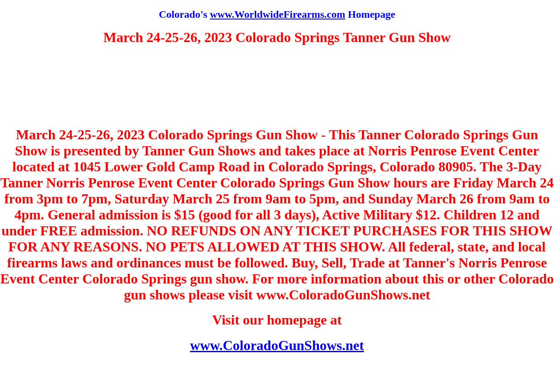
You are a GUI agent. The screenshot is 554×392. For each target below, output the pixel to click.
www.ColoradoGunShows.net (277, 345)
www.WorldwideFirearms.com (278, 14)
